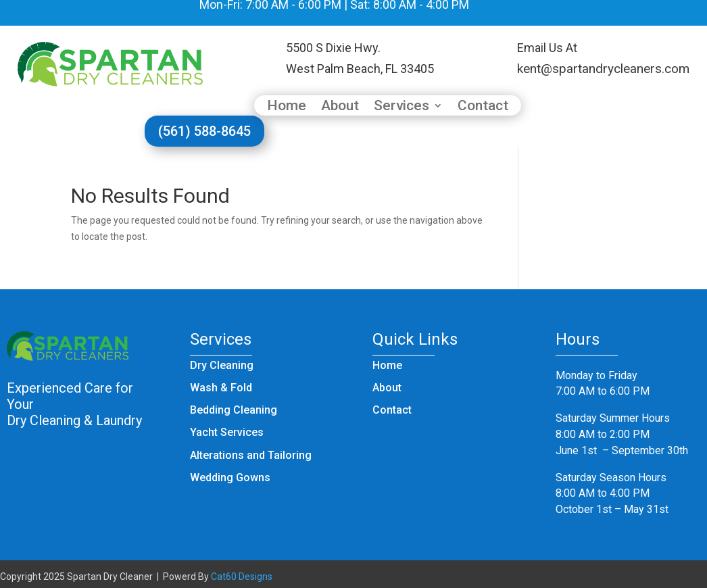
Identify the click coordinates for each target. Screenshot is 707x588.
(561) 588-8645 (204, 131)
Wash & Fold (221, 388)
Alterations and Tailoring (251, 455)
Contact (483, 107)
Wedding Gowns (230, 477)
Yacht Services (227, 432)
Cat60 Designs (242, 577)
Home (287, 107)
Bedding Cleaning (234, 410)
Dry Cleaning (222, 365)
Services (401, 107)
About (340, 107)
